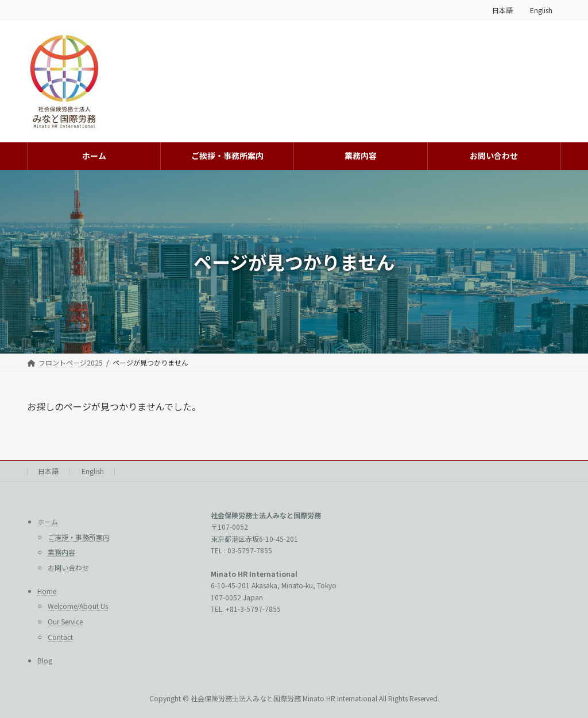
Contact (60, 637)
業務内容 (61, 552)
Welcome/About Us (78, 606)
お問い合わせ (68, 567)
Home (47, 591)
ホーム (48, 521)
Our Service (65, 621)
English (541, 10)
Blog (45, 660)
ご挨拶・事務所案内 (79, 537)
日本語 (502, 10)
